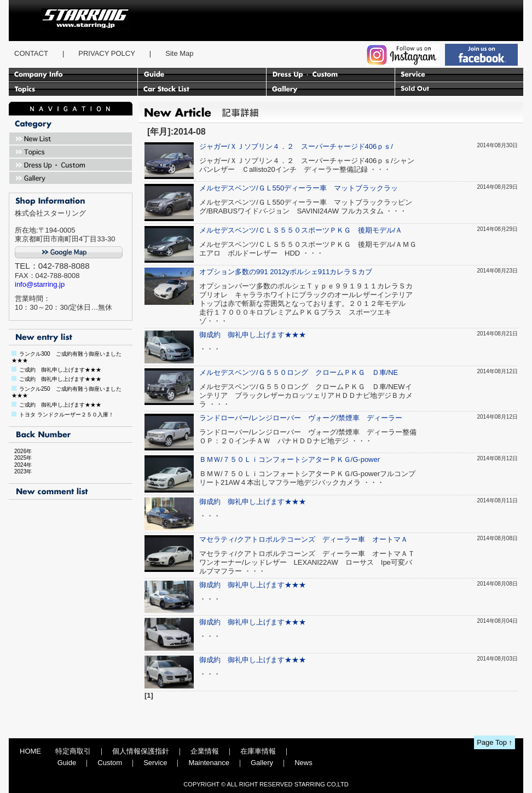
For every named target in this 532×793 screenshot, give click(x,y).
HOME (30, 751)
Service (155, 763)
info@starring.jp (40, 284)
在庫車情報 (258, 751)
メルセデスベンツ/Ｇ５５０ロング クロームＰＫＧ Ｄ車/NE (299, 372)
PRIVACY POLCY (107, 53)
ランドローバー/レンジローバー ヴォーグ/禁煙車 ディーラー (301, 418)
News (303, 763)
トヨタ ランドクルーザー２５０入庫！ (66, 415)
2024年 (20, 465)
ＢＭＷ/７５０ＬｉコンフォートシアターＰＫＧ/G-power (290, 459)
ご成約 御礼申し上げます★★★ (60, 370)
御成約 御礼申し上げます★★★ (253, 335)
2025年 (20, 458)
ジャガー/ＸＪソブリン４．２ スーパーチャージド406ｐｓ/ (296, 146)
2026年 (20, 451)
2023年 (20, 471)
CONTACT (31, 53)
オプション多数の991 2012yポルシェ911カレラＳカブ (286, 272)
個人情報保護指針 (141, 751)
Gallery (262, 763)
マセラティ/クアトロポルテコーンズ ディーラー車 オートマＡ (303, 539)
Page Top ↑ (495, 742)
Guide (67, 763)
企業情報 (205, 751)
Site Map (179, 53)
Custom (110, 763)
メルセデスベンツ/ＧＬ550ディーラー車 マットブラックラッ (299, 188)
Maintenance (209, 763)
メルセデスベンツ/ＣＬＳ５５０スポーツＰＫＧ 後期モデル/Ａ (301, 230)
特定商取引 (73, 751)
